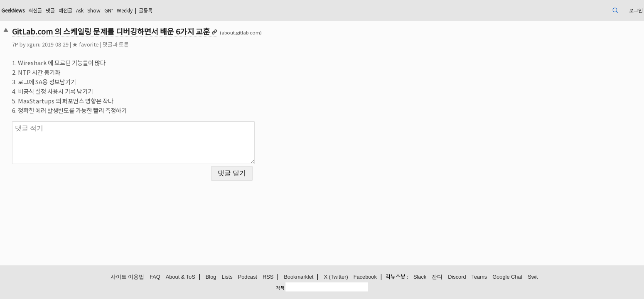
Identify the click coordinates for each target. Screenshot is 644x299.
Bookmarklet (299, 277)
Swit (533, 277)
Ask (159, 10)
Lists (227, 277)
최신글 (107, 10)
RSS (268, 277)
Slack (420, 277)
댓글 (125, 10)
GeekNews (81, 10)
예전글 (142, 10)
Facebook (365, 277)
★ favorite (148, 44)
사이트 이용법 (128, 277)
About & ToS (181, 277)
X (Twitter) (336, 277)
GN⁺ (192, 10)
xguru (96, 44)
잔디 (437, 277)
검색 (280, 288)
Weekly (212, 10)
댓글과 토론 (178, 44)
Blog (211, 277)
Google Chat (507, 277)
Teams (479, 277)
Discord (457, 277)
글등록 (237, 10)
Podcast (248, 277)
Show (175, 10)
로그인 (570, 10)
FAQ (155, 277)
